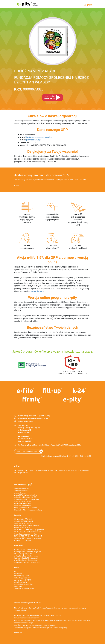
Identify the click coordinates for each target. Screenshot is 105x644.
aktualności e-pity (21, 582)
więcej (17, 185)
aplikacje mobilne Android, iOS (25, 497)
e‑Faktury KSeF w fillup (22, 503)
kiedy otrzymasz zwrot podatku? (26, 534)
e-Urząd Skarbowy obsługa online (26, 556)
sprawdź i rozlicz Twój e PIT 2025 (26, 549)
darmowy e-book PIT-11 (23, 580)
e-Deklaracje (19, 546)
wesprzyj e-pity (64, 470)
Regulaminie (51, 620)
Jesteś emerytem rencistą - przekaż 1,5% (42, 175)
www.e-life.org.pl (38, 291)
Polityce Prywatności (64, 620)
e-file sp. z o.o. (56, 616)
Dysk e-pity (18, 586)
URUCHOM (50, 98)
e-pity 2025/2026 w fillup (23, 501)
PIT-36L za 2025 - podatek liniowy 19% (28, 532)
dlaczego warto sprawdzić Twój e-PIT (28, 552)
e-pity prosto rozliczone (28, 4)
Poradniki (18, 515)
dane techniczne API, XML (24, 584)
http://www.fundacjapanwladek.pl (39, 137)
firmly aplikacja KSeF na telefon (26, 508)
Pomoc (17, 568)
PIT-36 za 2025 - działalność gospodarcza (29, 530)
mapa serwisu (23, 473)
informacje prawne (82, 470)
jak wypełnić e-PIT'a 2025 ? (24, 519)
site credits (18, 633)
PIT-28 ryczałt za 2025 (22, 528)
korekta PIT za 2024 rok (23, 540)
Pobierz (23, 484)
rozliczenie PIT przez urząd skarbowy (28, 538)
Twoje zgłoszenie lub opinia (24, 588)
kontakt (21, 470)
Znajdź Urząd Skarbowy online (27, 451)
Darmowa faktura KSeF (23, 506)
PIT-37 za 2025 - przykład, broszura (27, 525)
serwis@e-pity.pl (27, 421)
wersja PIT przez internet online (26, 495)
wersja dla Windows (21, 489)
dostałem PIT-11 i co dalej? (24, 521)
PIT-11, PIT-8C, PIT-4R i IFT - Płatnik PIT (28, 536)
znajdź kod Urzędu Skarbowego (26, 560)
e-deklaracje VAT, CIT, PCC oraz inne (27, 562)
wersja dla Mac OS (21, 491)
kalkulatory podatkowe (22, 578)
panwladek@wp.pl (34, 140)
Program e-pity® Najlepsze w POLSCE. (28, 603)
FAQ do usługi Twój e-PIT (23, 554)
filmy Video (18, 574)
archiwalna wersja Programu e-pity (27, 499)
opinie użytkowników (46, 470)
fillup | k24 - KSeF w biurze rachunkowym (29, 510)
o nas (31, 470)
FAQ (16, 571)
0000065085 (29, 89)
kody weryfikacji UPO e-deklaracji (26, 558)
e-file (17, 466)
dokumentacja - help (22, 576)
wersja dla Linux (20, 493)
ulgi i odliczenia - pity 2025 (24, 523)
